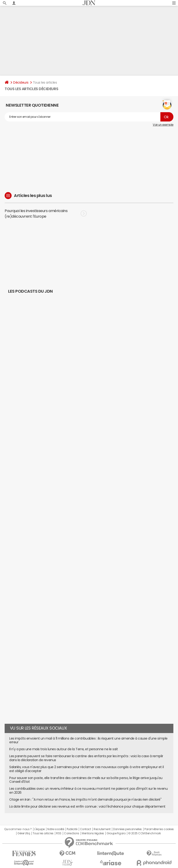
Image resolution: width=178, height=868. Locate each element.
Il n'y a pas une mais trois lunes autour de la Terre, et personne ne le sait (64, 749)
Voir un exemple (163, 125)
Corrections (72, 833)
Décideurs (21, 82)
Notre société (56, 829)
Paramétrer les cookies (159, 829)
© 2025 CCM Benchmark (145, 833)
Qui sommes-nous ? (18, 829)
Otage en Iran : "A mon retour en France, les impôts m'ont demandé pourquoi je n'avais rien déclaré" (85, 799)
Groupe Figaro (116, 833)
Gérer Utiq (24, 833)
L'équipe (40, 829)
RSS (59, 833)
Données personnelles (127, 829)
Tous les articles (43, 833)
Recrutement (102, 829)
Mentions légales (93, 833)
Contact (86, 829)
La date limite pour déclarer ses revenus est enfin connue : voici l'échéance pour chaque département (87, 806)
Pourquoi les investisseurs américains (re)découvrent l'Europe (46, 213)
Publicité (72, 829)
